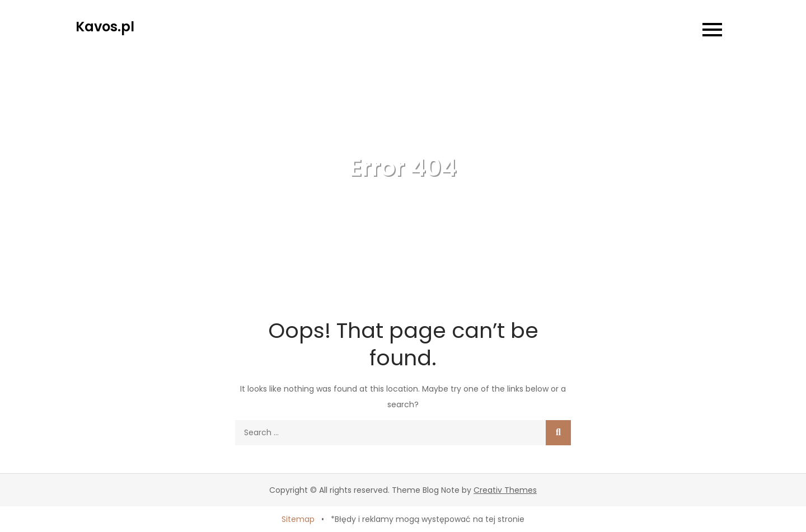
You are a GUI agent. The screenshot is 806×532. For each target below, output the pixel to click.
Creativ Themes (505, 490)
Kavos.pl (105, 27)
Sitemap (298, 519)
